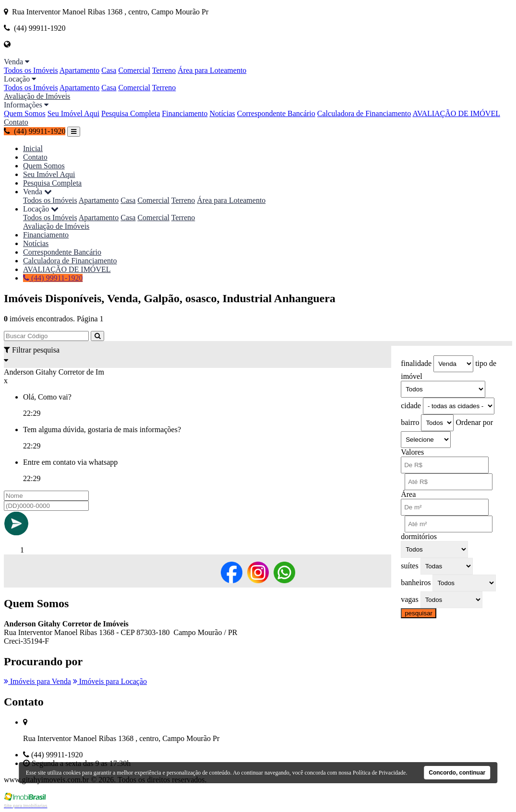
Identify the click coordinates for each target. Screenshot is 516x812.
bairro (410, 422)
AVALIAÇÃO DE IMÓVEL (456, 113)
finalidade (416, 363)
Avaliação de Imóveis (37, 96)
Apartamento (80, 70)
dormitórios (419, 536)
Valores (412, 452)
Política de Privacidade (379, 773)
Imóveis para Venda (37, 681)
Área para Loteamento (212, 70)
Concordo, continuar (457, 773)
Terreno (164, 70)
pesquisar (419, 613)
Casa (109, 70)
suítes (409, 566)
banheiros (416, 583)
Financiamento (185, 113)
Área (408, 494)
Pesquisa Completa (131, 113)
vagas (409, 599)
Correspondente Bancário (276, 113)
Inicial (33, 148)
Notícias (222, 113)
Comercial (134, 70)
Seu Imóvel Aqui (73, 113)
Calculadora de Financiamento (364, 113)
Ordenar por (474, 422)
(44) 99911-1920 (35, 131)
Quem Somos (25, 113)
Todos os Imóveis (31, 70)
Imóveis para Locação (110, 681)
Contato (16, 122)
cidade (411, 406)
